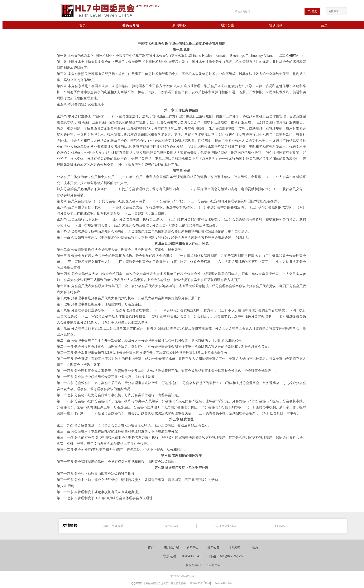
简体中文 (334, 11)
